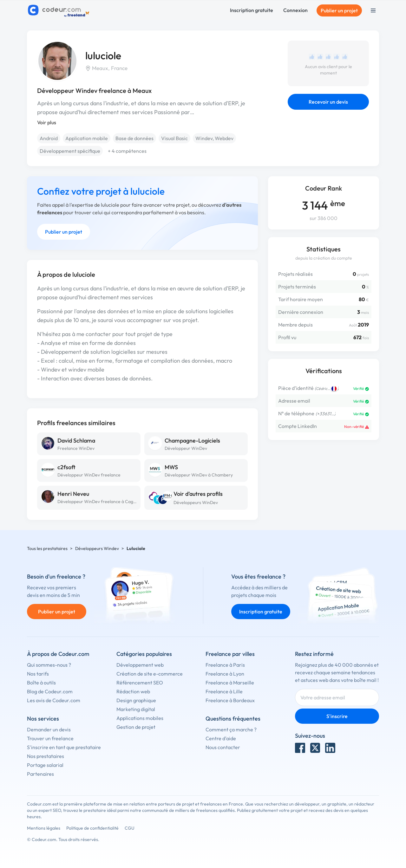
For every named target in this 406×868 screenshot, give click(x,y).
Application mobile (87, 138)
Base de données (134, 138)
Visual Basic (174, 138)
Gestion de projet (136, 727)
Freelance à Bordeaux (230, 700)
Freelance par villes (230, 654)
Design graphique (136, 700)
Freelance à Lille (224, 691)
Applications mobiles (140, 718)
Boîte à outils (41, 683)
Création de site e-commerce (150, 674)
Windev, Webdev (214, 138)
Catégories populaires (144, 654)
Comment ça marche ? (231, 729)
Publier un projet (339, 10)
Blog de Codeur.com (50, 691)
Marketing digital (136, 709)
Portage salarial (45, 765)
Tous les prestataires (47, 548)
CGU (130, 828)
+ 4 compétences (127, 151)
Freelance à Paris (225, 665)
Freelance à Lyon (225, 674)
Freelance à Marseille (230, 683)
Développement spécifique (70, 151)
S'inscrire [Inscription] (337, 716)
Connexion (295, 10)
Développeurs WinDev (196, 502)
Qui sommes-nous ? (49, 665)
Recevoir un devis (328, 102)
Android (49, 138)
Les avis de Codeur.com (54, 700)
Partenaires (40, 774)
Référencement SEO (140, 683)
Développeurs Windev (97, 548)
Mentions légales (44, 828)
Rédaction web (133, 691)
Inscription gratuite (252, 10)
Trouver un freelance (50, 738)
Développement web (140, 665)
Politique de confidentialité (92, 828)
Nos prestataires (46, 756)
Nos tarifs (38, 674)
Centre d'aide (221, 738)
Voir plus (47, 122)
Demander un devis (49, 729)
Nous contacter (223, 747)
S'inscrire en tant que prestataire (64, 747)
